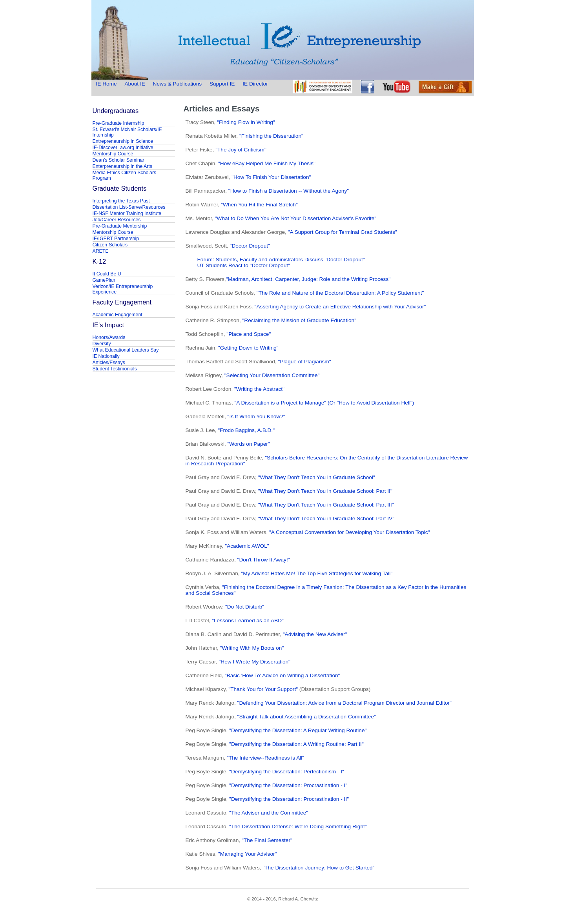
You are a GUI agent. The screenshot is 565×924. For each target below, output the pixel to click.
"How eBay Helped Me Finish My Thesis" (267, 163)
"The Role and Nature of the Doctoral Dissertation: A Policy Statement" (340, 293)
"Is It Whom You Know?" (256, 416)
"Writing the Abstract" (259, 389)
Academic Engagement (118, 315)
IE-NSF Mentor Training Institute (127, 213)
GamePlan (104, 280)
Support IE (222, 84)
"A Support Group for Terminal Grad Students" (343, 232)
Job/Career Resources (117, 220)
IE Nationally (106, 356)
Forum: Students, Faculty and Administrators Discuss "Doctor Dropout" (281, 260)
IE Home (107, 84)
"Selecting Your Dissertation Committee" (272, 375)
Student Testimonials (115, 369)
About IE (135, 84)
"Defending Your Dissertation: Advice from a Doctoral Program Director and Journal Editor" (344, 703)
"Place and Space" (249, 334)
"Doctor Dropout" (250, 246)
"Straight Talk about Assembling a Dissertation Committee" (307, 717)
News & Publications (177, 84)
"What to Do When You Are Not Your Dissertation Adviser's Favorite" (296, 218)
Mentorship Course (113, 154)
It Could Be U (107, 274)
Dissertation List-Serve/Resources (129, 207)
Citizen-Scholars (110, 245)
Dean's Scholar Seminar (118, 160)
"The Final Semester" (267, 840)
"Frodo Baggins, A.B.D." (246, 430)
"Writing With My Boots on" (252, 648)
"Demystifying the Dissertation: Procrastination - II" (289, 799)
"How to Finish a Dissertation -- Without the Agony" (289, 191)
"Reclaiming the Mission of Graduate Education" (299, 320)
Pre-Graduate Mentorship (120, 226)
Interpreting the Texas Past (121, 201)
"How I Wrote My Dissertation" (255, 662)
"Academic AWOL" (247, 546)
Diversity (102, 344)
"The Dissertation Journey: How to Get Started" (318, 868)
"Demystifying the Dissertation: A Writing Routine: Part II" (296, 744)
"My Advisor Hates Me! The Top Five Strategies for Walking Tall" (317, 573)
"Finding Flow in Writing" (246, 122)
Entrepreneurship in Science (123, 141)
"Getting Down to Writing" (248, 348)
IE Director (255, 84)
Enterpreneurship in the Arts (122, 166)
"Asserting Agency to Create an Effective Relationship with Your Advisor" (340, 307)
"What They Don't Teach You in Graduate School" (317, 477)
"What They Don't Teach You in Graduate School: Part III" (326, 505)
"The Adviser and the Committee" (268, 813)
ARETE (101, 251)
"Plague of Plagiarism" (305, 362)
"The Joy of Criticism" (241, 150)
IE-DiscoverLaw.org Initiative (123, 148)
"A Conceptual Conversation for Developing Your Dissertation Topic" (350, 532)
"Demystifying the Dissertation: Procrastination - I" (288, 785)
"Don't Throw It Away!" (264, 560)
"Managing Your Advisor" (247, 854)
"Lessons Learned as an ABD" (248, 621)
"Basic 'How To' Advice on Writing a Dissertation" (282, 675)
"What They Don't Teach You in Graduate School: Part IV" (326, 518)
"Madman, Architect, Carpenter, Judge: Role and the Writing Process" (308, 279)
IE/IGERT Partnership (116, 239)
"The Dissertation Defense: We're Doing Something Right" (297, 826)
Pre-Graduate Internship (118, 123)
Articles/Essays (109, 363)
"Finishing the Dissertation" (271, 136)
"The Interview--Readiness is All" (265, 758)
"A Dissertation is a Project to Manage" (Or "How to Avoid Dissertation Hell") (324, 403)
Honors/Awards (109, 337)
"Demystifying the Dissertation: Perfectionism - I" (287, 772)
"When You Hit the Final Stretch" (259, 205)
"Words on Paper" (249, 444)
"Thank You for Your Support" (263, 689)
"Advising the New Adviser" (315, 634)
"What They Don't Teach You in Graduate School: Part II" (325, 491)
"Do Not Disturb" (244, 607)
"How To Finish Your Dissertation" (271, 177)
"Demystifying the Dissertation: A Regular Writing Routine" (298, 730)
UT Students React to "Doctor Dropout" (244, 265)
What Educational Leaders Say (126, 350)
